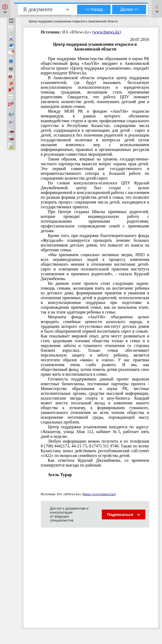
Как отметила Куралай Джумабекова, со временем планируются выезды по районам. (95, 463)
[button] (5, 9)
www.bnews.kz (107, 32)
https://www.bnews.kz (99, 494)
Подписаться (123, 514)
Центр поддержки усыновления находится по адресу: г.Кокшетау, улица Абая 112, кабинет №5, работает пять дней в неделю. (95, 432)
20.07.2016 (140, 39)
